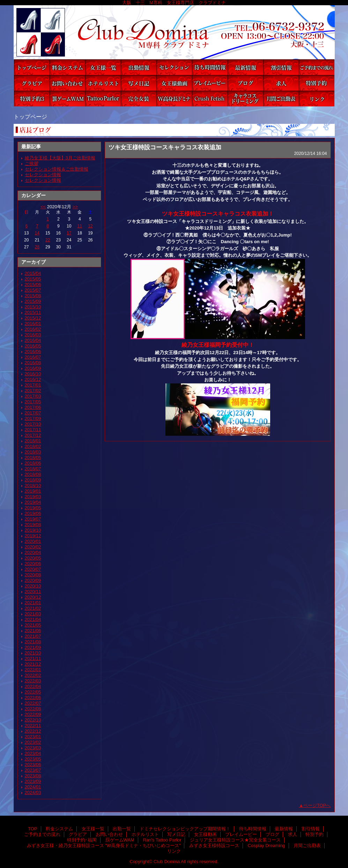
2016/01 (33, 324)
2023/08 (33, 776)
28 (37, 247)
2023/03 (33, 748)
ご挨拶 (32, 163)
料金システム (67, 67)
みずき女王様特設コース (210, 99)
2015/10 (33, 307)
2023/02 (33, 742)
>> (75, 207)
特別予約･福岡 (32, 99)
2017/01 (33, 385)
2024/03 (33, 792)
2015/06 (33, 285)
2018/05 (33, 458)
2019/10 (33, 530)
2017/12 (33, 435)
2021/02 (33, 608)
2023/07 (33, 770)
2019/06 (33, 513)
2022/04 (33, 686)
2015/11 (33, 312)
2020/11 (33, 592)
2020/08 (33, 575)
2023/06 (33, 765)
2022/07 (33, 703)
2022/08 (33, 709)
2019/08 (33, 525)
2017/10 (33, 424)
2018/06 (33, 463)
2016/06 (33, 351)
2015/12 (33, 318)
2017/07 (33, 413)
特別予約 (317, 83)
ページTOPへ (317, 805)
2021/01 (33, 603)
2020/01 (33, 541)
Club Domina (174, 32)
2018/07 (33, 469)
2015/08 (33, 296)
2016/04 (33, 340)
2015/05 (33, 279)
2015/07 (33, 290)
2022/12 (33, 731)
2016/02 (33, 329)
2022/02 (33, 675)
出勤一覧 (139, 67)
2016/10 (33, 374)
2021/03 (33, 614)
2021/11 (33, 659)
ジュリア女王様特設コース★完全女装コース (139, 99)
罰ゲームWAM (67, 99)
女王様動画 (174, 83)
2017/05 (33, 402)
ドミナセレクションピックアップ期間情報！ (174, 67)
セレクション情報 (43, 175)
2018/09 (33, 480)
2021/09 (33, 647)
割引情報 (281, 67)
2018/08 (33, 474)
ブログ (245, 83)
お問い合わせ (67, 83)
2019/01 (33, 491)
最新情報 (245, 67)
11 (80, 226)
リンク (317, 99)
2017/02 (33, 391)
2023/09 (33, 781)
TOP (32, 67)
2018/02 (33, 446)
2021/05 (33, 625)
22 (48, 240)
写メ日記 (139, 83)
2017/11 (33, 430)
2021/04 (33, 619)
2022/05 (33, 692)
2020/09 (33, 580)
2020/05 (33, 558)
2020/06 (33, 564)
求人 (281, 83)
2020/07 (33, 569)
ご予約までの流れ (317, 67)
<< (43, 207)
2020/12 (33, 597)
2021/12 (33, 664)
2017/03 (33, 396)
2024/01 (33, 787)
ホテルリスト (103, 83)
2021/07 (33, 636)
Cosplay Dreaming (245, 99)
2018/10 (33, 485)
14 (37, 233)
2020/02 (33, 547)
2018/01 (33, 441)
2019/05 (33, 508)
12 (90, 226)
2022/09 (33, 714)
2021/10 (33, 653)
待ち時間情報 (210, 67)
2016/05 (33, 346)
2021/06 (33, 631)
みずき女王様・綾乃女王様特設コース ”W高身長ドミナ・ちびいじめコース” (174, 99)
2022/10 (33, 720)
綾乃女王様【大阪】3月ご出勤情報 (60, 158)
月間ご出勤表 (281, 99)
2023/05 (33, 759)
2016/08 (33, 363)
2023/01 (33, 737)
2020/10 (33, 586)
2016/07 (33, 357)
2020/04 (33, 552)
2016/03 (33, 335)
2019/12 (33, 536)
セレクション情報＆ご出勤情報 (57, 169)
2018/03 (33, 452)
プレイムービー (210, 83)
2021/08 (33, 642)
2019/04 (33, 502)
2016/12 (33, 379)
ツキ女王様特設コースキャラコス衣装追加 (165, 147)
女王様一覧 (103, 67)
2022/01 (33, 670)
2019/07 (33, 519)
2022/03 (33, 681)
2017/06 (33, 407)
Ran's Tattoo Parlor (103, 99)
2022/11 (33, 725)
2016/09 (33, 368)
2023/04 (33, 753)
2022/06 (33, 698)
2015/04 (33, 273)
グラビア (32, 83)
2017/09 (33, 418)
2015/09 (33, 301)
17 (69, 233)
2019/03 (33, 497)
